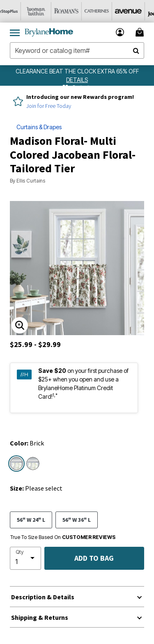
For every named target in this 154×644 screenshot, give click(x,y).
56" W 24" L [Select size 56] (31, 520)
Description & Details (43, 597)
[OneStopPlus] (15, 11)
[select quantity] (25, 558)
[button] (120, 32)
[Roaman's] (76, 11)
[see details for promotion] (77, 80)
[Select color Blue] (33, 464)
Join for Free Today (49, 106)
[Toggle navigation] (15, 32)
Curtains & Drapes (39, 127)
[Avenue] (137, 11)
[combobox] (77, 50)
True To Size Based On (63, 537)
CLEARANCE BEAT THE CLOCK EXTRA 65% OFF (77, 71)
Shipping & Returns (40, 617)
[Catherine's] (106, 11)
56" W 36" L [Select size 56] (77, 520)
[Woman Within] (46, 11)
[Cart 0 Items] (141, 32)
